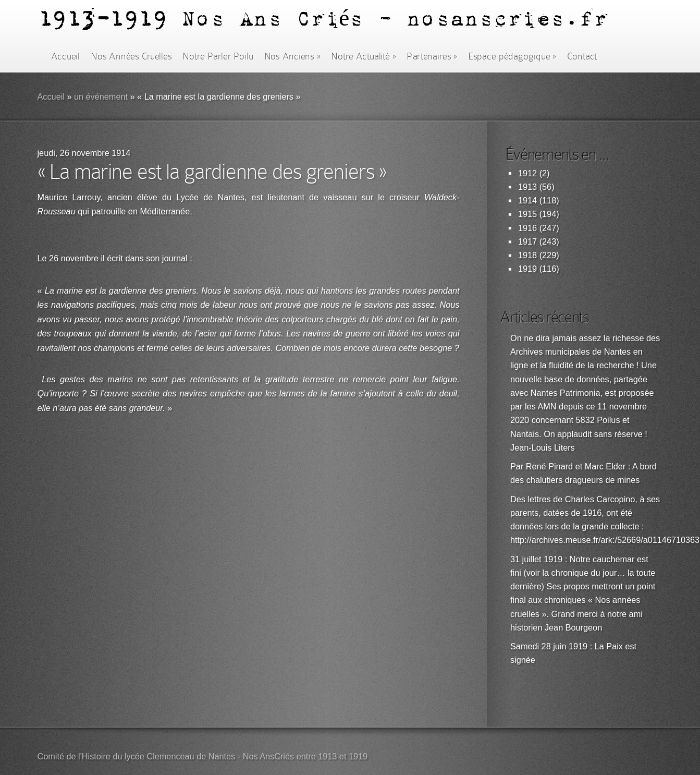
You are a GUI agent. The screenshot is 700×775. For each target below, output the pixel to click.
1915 (527, 214)
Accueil (65, 56)
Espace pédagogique (512, 56)
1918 (527, 255)
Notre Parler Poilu (218, 56)
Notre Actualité (363, 56)
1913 (527, 187)
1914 (527, 201)
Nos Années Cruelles (131, 56)
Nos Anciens (292, 56)
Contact (582, 56)
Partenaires (432, 56)
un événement (101, 97)
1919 (527, 269)
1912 (527, 173)
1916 (527, 228)
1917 (527, 242)
